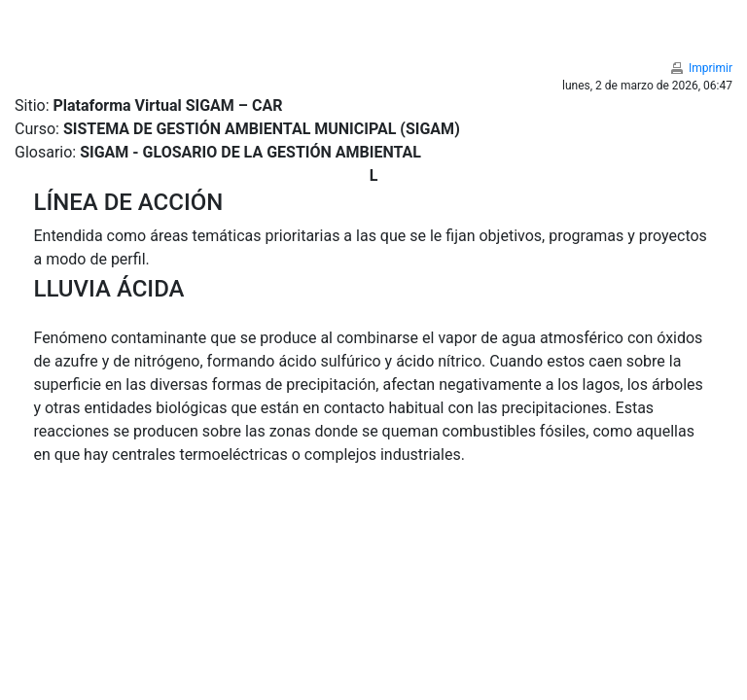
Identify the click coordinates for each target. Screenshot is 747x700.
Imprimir (711, 68)
